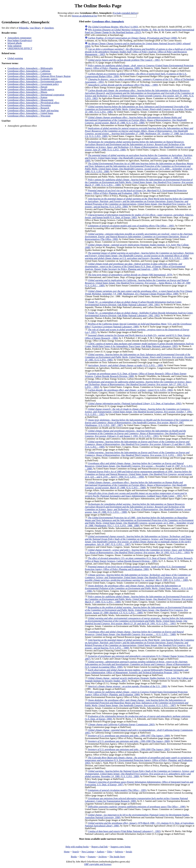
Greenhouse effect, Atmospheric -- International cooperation (36, 95)
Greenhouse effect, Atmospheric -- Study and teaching (33, 111)
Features (92, 857)
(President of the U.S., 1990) (127, 686)
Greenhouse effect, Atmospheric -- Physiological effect (33, 103)
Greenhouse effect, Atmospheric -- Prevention (29, 105)
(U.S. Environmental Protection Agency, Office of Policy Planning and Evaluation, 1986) (135, 568)
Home (67, 852)
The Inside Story (117, 857)
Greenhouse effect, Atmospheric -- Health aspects (31, 89)
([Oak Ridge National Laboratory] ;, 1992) (124, 831)
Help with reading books (77, 847)
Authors (100, 852)
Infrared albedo (15, 43)
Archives (103, 857)
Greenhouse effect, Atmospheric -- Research (28, 108)
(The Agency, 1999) (129, 736)
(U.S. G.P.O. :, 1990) (139, 474)
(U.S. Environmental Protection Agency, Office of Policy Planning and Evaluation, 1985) (136, 192)
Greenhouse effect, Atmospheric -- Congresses (29, 74)
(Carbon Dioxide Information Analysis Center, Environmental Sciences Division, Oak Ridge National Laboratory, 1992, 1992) (139, 314)
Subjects (119, 852)
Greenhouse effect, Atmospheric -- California (29, 71)
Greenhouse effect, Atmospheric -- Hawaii (27, 87)
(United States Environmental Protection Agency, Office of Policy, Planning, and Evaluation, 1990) (136, 693)
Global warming (15, 58)
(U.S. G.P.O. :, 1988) (139, 466)
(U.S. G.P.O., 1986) (140, 109)
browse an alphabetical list (84, 16)
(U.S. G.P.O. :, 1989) (139, 182)
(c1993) (113, 27)
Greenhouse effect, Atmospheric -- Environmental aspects (35, 81)
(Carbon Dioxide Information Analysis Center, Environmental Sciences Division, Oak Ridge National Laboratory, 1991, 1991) (133, 303)
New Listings (88, 852)
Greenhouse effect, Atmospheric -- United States (30, 113)
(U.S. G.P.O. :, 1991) (135, 433)
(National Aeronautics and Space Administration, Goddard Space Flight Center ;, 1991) (136, 495)
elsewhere (49, 28)
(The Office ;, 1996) (137, 807)
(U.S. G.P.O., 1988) (136, 120)
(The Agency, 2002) (129, 749)
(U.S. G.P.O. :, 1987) (138, 540)
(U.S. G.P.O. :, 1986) (139, 588)
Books (74, 857)
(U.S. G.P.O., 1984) (130, 390)
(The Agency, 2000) (129, 741)
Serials (129, 852)
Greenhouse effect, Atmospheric (108, 21)
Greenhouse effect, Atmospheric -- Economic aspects (32, 79)
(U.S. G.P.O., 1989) (140, 132)
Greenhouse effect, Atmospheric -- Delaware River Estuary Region (39, 76)
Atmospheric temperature (19, 38)
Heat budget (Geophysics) (20, 40)
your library (35, 28)
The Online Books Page (98, 6)
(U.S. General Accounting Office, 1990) (138, 664)
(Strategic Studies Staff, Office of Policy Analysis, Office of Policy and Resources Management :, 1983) (139, 52)
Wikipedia (24, 28)
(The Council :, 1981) (124, 60)
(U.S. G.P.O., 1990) (139, 203)
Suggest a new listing (120, 847)
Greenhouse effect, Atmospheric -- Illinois (27, 92)
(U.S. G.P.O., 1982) (139, 94)
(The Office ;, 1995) (131, 226)
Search (76, 852)
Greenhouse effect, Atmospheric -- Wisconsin (29, 116)
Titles (110, 852)
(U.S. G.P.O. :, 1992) (138, 384)
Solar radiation (14, 46)
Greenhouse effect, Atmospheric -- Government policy (33, 84)
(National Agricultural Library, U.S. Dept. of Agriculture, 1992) (135, 403)
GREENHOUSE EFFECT (20, 48)
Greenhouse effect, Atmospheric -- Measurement (30, 100)
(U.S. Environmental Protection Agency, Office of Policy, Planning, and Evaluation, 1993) (139, 760)
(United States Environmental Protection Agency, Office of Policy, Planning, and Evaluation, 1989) (139, 67)
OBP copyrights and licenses (98, 864)
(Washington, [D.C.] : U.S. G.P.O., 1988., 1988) (139, 522)
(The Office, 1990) (139, 237)
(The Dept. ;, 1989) (123, 85)
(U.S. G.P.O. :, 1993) (137, 454)
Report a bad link (100, 847)
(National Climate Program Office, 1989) (139, 292)
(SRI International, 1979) (130, 275)
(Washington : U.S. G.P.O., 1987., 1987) (139, 423)
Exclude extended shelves (125, 13)
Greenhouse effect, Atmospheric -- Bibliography (30, 68)
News (82, 857)
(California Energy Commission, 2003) (121, 724)
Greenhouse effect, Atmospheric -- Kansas (27, 97)
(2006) (133, 38)
